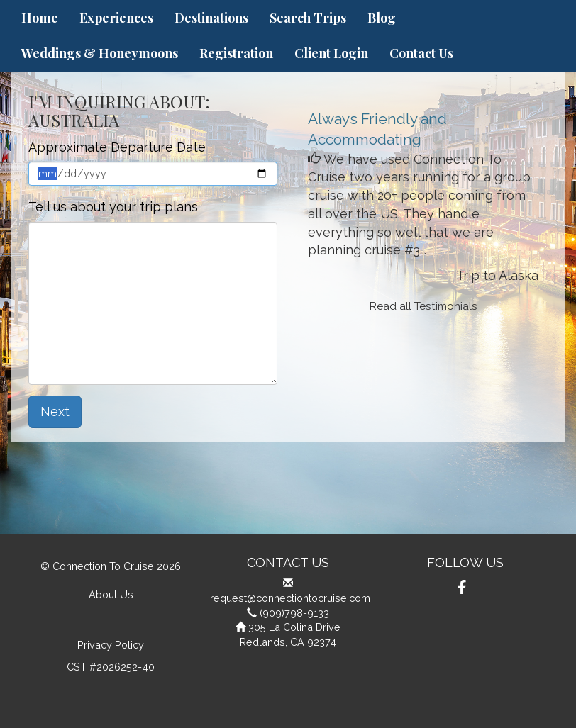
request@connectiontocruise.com (290, 598)
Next (55, 411)
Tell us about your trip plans (113, 207)
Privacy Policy (111, 645)
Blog (382, 18)
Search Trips (308, 18)
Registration (236, 53)
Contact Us (421, 53)
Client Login (331, 53)
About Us (111, 594)
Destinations (211, 18)
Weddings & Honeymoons (100, 53)
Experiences (116, 18)
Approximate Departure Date (117, 147)
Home (40, 18)
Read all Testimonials (423, 306)
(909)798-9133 (294, 613)
